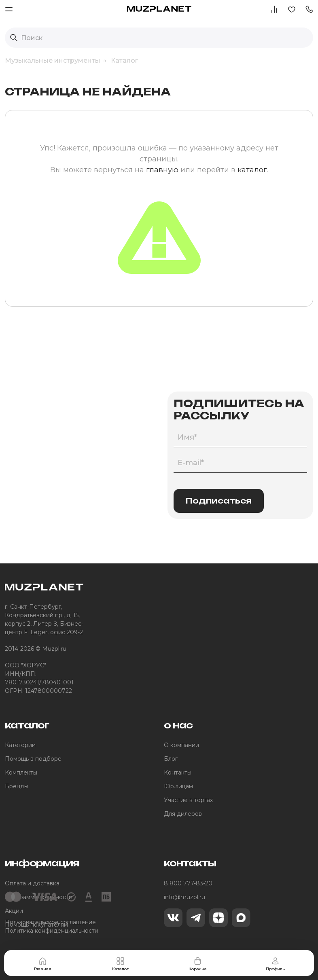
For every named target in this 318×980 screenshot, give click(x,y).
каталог (252, 170)
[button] (309, 9)
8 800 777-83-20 (188, 883)
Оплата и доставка (32, 883)
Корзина (198, 964)
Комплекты (21, 773)
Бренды (17, 786)
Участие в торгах (188, 800)
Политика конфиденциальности (52, 931)
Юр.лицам (178, 786)
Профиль (275, 964)
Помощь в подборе (33, 759)
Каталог (120, 964)
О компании (181, 745)
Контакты (178, 773)
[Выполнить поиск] (14, 38)
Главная (43, 964)
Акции (14, 911)
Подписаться (219, 501)
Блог (171, 759)
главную (162, 170)
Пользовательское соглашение (50, 922)
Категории (20, 745)
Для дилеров (183, 814)
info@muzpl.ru (184, 897)
